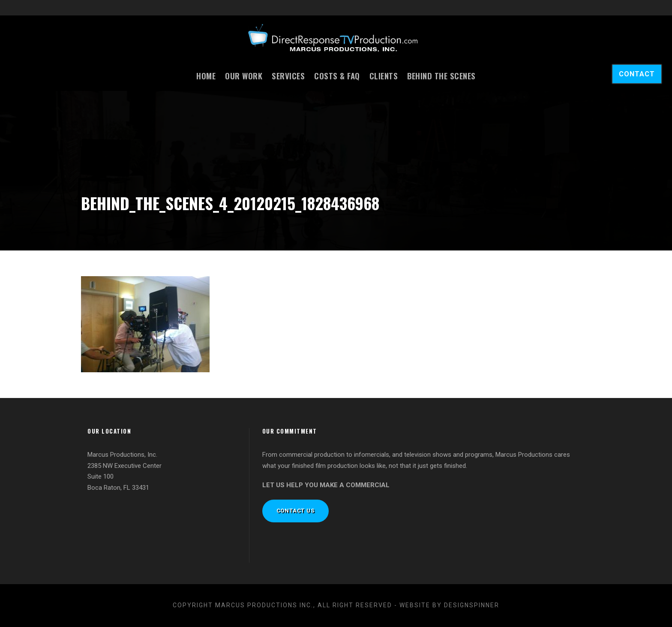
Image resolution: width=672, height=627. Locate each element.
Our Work (244, 75)
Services (288, 75)
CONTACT (637, 74)
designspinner (472, 605)
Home (206, 75)
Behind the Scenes (441, 75)
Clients (384, 75)
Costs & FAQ (337, 75)
